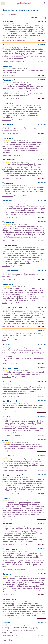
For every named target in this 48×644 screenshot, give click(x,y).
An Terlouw (6, 412)
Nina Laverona (7, 569)
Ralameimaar (7, 494)
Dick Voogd (6, 99)
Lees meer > (41, 40)
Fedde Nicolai (7, 120)
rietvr (4, 636)
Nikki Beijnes (7, 435)
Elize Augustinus (8, 178)
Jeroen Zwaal (7, 377)
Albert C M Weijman (9, 241)
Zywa (4, 280)
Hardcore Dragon (8, 62)
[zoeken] (44, 3)
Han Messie (6, 266)
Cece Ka (5, 75)
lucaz (4, 363)
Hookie (5, 595)
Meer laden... (8, 640)
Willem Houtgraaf (8, 470)
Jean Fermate (7, 134)
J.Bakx (5, 303)
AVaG (4, 217)
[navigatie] (3, 3)
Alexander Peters (8, 40)
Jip (3, 451)
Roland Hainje (7, 396)
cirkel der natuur (8, 196)
